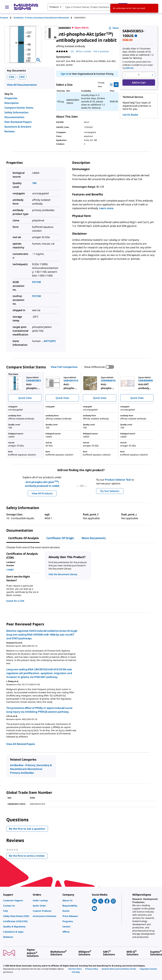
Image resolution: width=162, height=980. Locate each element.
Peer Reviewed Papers (18, 122)
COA (12, 77)
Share (114, 28)
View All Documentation (22, 85)
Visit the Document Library (63, 574)
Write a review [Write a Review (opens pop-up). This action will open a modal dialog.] (84, 51)
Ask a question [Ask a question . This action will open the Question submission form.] (101, 51)
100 (34, 183)
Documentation (14, 117)
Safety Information (16, 112)
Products (4, 18)
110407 (10, 570)
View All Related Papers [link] (21, 744)
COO (22, 77)
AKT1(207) (50, 341)
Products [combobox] (54, 7)
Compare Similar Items (19, 108)
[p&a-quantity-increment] (152, 75)
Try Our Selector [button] (110, 491)
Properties (11, 98)
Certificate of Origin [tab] (60, 538)
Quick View (25, 398)
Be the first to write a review (28, 856)
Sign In (65, 74)
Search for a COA (15, 601)
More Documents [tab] (94, 538)
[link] (16, 900)
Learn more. (107, 208)
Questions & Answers (18, 127)
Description (12, 103)
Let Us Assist (130, 115)
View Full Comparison (64, 367)
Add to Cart (139, 83)
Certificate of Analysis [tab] (23, 538)
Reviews (10, 131)
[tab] (7, 18)
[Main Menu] (7, 7)
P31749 (36, 282)
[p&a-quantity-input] (139, 75)
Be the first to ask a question (27, 829)
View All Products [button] (42, 493)
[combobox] (88, 7)
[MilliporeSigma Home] (26, 7)
